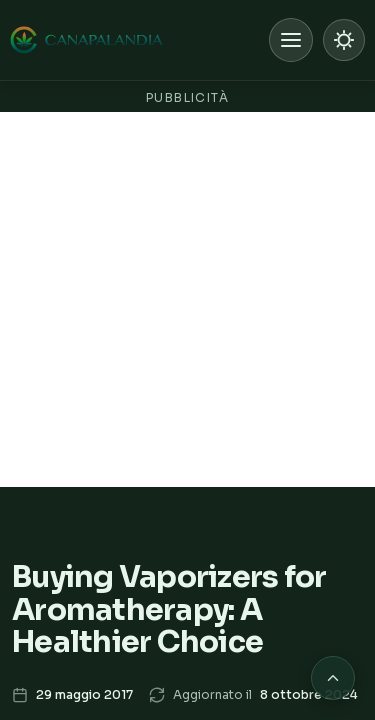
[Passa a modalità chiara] (344, 40)
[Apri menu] (291, 40)
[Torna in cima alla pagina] (333, 678)
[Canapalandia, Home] (87, 40)
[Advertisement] (187, 299)
